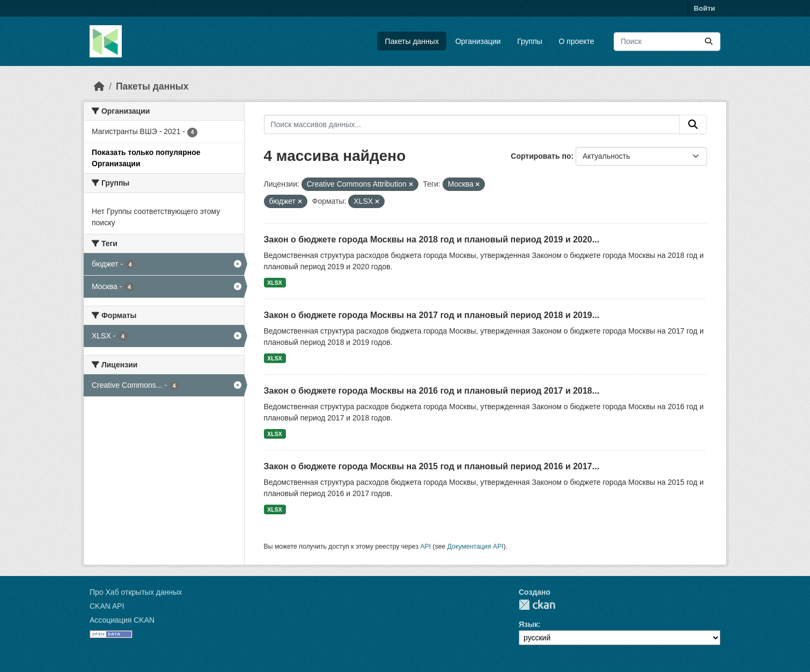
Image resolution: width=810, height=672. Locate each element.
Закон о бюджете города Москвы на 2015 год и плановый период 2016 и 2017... (432, 466)
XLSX (274, 283)
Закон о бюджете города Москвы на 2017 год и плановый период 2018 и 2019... (432, 315)
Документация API (476, 547)
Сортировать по (541, 156)
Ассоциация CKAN (122, 620)
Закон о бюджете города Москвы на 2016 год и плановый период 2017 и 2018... (432, 391)
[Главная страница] (99, 86)
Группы (530, 41)
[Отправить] (709, 42)
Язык (528, 624)
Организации (478, 41)
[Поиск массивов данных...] (667, 42)
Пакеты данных (412, 41)
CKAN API (107, 606)
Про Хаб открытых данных (136, 592)
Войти (704, 8)
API (425, 547)
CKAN (537, 605)
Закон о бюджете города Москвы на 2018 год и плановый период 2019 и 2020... (432, 239)
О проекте (577, 41)
